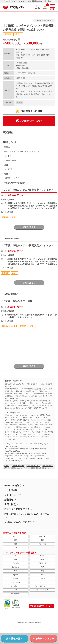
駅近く (16, 178)
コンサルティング (42, 590)
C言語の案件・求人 (33, 466)
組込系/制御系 (10, 161)
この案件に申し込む (29, 121)
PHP (42, 567)
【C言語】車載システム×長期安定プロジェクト (27, 190)
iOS (42, 575)
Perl (16, 571)
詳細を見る (29, 227)
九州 (16, 548)
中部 (42, 540)
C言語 (19, 103)
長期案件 (8, 178)
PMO (16, 590)
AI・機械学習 (16, 594)
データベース (16, 582)
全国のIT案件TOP (18, 466)
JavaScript (16, 567)
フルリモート (16, 536)
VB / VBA (16, 563)
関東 (16, 540)
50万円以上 (9, 169)
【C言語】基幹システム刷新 (17, 301)
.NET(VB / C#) (42, 563)
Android (16, 578)
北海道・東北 (42, 536)
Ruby (42, 571)
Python (16, 575)
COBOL (42, 582)
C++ (16, 559)
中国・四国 (42, 544)
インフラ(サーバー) (16, 586)
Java (16, 556)
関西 (6, 152)
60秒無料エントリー (44, 639)
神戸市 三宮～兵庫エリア (28, 152)
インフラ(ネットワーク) (42, 586)
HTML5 (42, 578)
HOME (7, 466)
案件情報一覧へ (14, 639)
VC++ (42, 559)
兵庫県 (13, 152)
